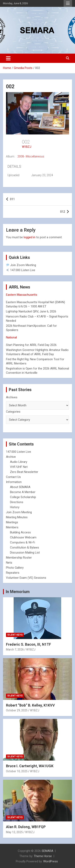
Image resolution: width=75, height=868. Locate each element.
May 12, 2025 (14, 832)
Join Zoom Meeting (21, 265)
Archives (12, 397)
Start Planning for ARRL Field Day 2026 (31, 345)
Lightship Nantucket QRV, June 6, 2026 (31, 311)
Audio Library (19, 462)
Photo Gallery (15, 568)
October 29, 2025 (17, 710)
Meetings (12, 522)
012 (63, 212)
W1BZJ (27, 147)
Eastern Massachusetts (22, 295)
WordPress (50, 861)
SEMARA (47, 851)
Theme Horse (43, 856)
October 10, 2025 (17, 771)
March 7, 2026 (15, 649)
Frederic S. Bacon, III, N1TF (28, 644)
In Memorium (18, 592)
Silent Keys (15, 635)
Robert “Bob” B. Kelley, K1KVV (30, 705)
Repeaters (13, 573)
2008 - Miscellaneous (31, 156)
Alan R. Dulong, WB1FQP (26, 827)
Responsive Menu (68, 3)
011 (12, 199)
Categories (13, 412)
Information (14, 482)
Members (12, 527)
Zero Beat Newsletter (24, 472)
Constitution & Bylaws (24, 547)
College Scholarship (23, 497)
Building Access (20, 532)
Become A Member (23, 492)
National (11, 337)
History (15, 507)
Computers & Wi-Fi (22, 542)
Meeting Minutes (17, 517)
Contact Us (13, 477)
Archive (11, 457)
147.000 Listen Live (21, 270)
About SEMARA (20, 487)
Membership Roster (19, 558)
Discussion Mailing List (25, 553)
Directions (17, 502)
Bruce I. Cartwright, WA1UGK (30, 766)
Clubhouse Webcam (23, 537)
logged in (29, 237)
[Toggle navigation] (8, 58)
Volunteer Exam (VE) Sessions (26, 578)
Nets (9, 563)
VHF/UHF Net (19, 467)
